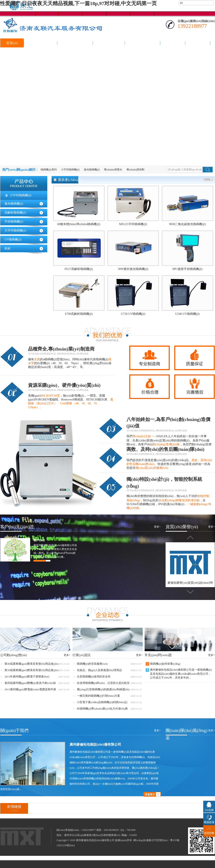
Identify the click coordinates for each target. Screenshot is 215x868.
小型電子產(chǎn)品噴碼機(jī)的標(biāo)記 (102, 702)
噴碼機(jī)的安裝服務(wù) (92, 664)
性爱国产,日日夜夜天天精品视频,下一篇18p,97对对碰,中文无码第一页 (78, 3)
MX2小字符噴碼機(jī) (133, 224)
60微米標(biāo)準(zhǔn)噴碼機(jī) (79, 224)
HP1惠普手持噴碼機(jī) (187, 269)
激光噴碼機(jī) (92, 170)
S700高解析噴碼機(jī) (79, 314)
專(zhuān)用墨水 (113, 170)
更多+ (157, 527)
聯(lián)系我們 (192, 9)
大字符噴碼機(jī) (15, 231)
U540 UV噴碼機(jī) (187, 314)
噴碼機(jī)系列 (49, 170)
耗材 (7, 249)
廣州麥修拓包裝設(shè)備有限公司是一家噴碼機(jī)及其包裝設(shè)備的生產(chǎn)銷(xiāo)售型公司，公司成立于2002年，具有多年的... (181, 674)
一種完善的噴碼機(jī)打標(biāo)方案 (99, 696)
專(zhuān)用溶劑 (136, 170)
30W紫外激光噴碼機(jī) (133, 269)
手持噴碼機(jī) (14, 222)
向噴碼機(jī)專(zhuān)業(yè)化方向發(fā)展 (102, 709)
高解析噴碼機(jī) (15, 213)
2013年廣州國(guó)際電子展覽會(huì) (27, 677)
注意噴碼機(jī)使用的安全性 (94, 677)
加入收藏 (210, 9)
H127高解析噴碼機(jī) (79, 269)
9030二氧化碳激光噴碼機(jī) (187, 224)
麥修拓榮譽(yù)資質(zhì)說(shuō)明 (190, 583)
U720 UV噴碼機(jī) (133, 314)
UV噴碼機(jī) (13, 240)
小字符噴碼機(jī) (70, 170)
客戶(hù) (39, 540)
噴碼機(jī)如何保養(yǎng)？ (165, 664)
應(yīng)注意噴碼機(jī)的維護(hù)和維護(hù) (103, 689)
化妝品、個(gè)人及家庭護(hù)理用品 (99, 670)
